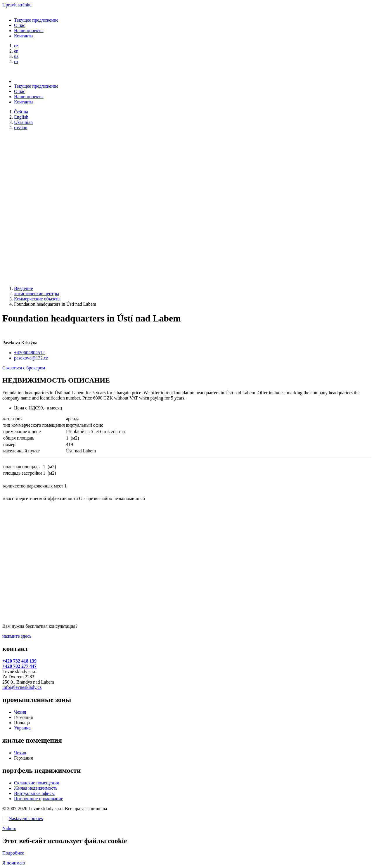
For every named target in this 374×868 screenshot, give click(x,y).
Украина (22, 728)
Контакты (24, 36)
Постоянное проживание (39, 799)
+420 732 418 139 (19, 661)
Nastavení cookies (26, 818)
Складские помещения (37, 783)
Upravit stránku (17, 5)
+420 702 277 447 (19, 666)
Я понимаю (14, 863)
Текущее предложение (36, 20)
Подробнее (13, 853)
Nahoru (9, 828)
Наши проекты (29, 31)
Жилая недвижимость (36, 788)
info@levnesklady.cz (22, 687)
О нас (20, 25)
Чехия (20, 712)
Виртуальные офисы (34, 793)
